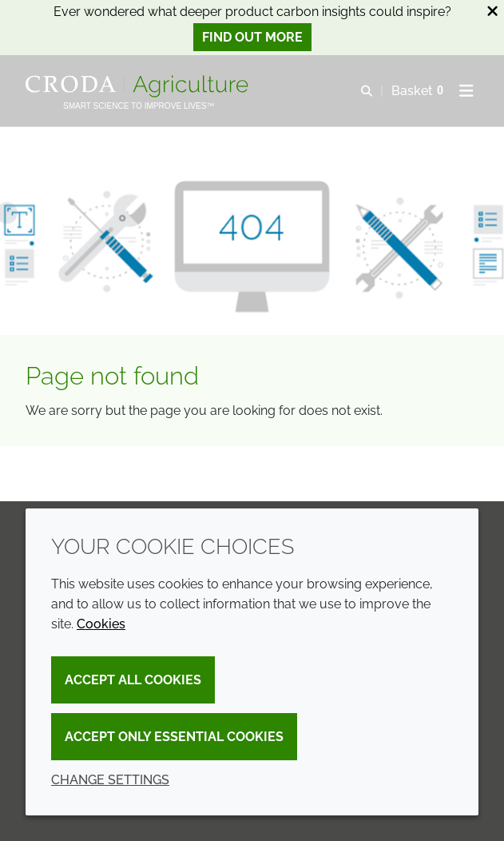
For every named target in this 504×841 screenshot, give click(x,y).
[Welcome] (139, 86)
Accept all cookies (133, 680)
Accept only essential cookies (174, 737)
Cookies (101, 624)
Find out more (252, 37)
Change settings (110, 780)
